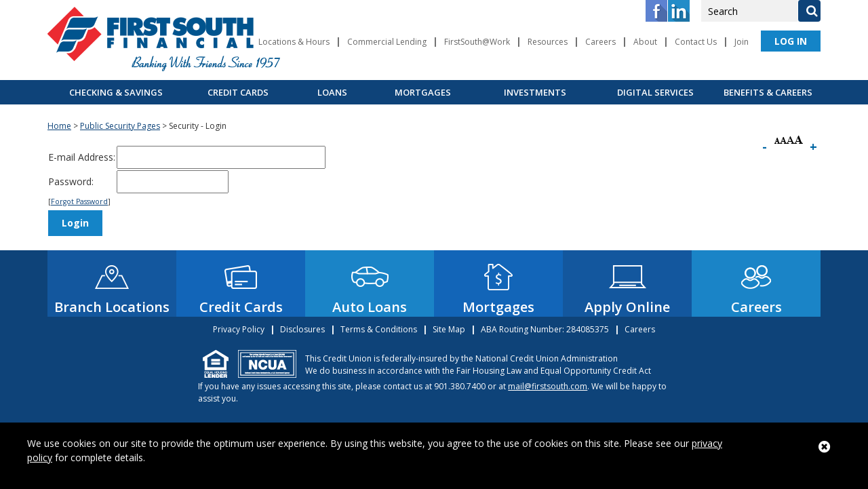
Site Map (449, 329)
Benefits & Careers (768, 92)
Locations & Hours (294, 42)
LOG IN (791, 41)
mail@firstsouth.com (548, 386)
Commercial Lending (387, 42)
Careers (600, 42)
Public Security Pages (120, 126)
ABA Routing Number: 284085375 (545, 329)
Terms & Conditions (379, 329)
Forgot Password (79, 201)
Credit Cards (238, 92)
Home (59, 126)
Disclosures (302, 329)
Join (742, 42)
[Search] (809, 11)
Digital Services (655, 92)
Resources (548, 42)
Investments (535, 92)
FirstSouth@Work (477, 42)
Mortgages (423, 92)
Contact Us (696, 42)
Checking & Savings (116, 92)
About (645, 42)
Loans (332, 92)
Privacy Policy (239, 329)
